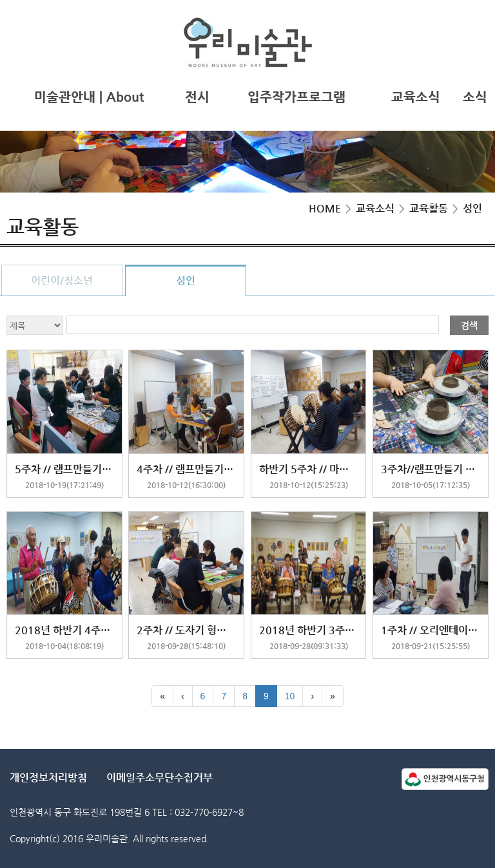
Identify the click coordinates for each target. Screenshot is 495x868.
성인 (186, 280)
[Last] (333, 696)
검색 (469, 325)
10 (290, 696)
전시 (197, 97)
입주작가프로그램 (296, 97)
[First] (162, 696)
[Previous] (183, 696)
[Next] (312, 696)
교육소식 (416, 97)
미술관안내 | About (89, 97)
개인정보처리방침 (48, 778)
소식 (475, 97)
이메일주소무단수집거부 (160, 778)
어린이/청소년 (62, 280)
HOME (325, 208)
